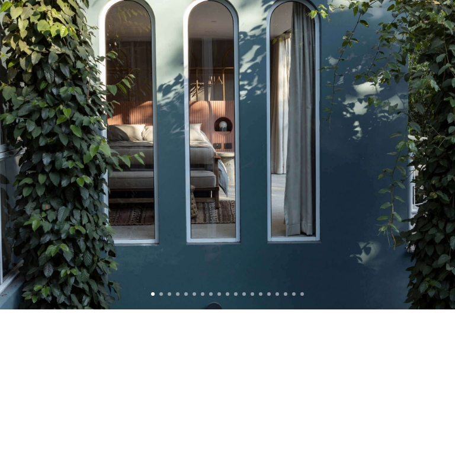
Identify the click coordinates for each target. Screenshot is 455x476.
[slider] (227, 155)
